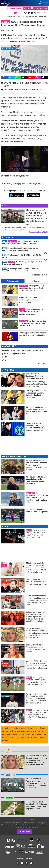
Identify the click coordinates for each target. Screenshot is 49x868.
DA (5, 357)
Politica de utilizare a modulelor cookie (25, 827)
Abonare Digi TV (40, 823)
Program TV (42, 13)
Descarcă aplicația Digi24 (38, 232)
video (12, 176)
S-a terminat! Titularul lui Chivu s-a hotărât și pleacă (22, 256)
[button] (25, 159)
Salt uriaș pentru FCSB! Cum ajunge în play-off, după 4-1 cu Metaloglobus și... (33, 335)
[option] (22, 243)
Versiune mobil (24, 832)
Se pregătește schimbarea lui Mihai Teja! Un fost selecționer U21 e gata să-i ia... (21, 242)
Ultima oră (36, 281)
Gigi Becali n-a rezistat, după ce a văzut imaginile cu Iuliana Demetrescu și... (32, 323)
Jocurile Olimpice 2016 (14, 17)
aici (6, 738)
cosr (18, 176)
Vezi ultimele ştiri (39, 275)
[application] (24, 159)
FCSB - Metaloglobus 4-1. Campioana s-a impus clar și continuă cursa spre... (32, 312)
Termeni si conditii (10, 823)
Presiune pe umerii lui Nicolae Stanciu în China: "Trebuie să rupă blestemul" (20, 270)
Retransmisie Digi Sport (24, 825)
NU (5, 360)
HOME (3, 17)
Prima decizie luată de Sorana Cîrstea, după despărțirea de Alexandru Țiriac (30, 300)
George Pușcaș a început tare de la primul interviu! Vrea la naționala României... (21, 249)
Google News (37, 183)
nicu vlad (25, 176)
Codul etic (45, 825)
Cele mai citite (13, 281)
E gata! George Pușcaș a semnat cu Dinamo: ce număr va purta (22, 263)
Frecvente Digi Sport (9, 825)
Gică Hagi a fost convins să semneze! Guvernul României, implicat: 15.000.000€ (33, 288)
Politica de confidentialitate (25, 823)
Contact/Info (36, 825)
